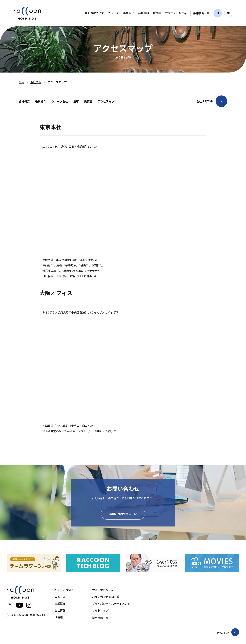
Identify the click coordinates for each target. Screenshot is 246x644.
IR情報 (157, 13)
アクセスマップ (107, 101)
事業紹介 (128, 13)
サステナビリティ (176, 13)
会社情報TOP (205, 101)
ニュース (114, 13)
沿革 (76, 101)
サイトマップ (100, 610)
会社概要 (24, 101)
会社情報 (143, 13)
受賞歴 (88, 101)
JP (218, 13)
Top (21, 82)
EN (228, 13)
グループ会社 (60, 101)
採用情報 (199, 13)
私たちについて (94, 13)
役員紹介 (41, 101)
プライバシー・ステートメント (111, 603)
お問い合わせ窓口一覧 (123, 514)
